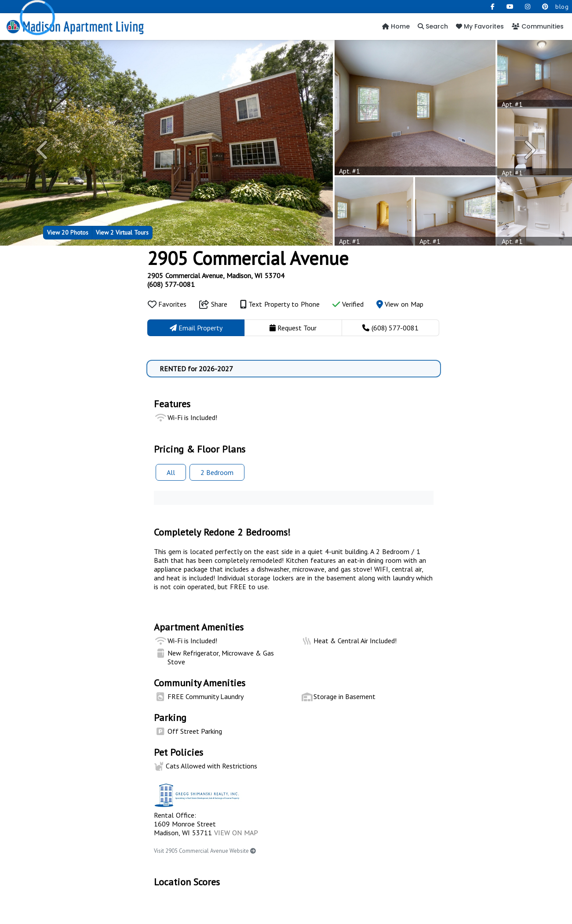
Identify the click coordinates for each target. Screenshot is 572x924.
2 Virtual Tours (122, 232)
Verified (348, 304)
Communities (538, 26)
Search (433, 26)
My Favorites (480, 26)
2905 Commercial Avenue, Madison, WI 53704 (216, 275)
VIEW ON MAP (236, 833)
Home (396, 26)
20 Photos (68, 232)
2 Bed (217, 472)
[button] (43, 150)
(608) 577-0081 (171, 284)
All (171, 472)
